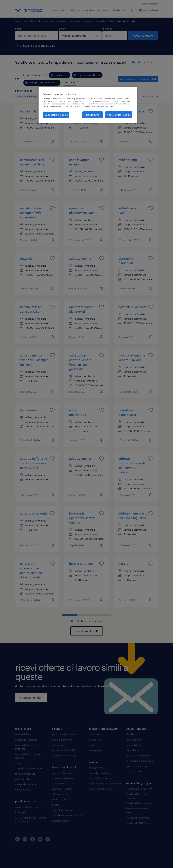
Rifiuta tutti (92, 115)
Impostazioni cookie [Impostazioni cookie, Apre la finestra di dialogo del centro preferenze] (56, 115)
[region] (88, 105)
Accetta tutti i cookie (119, 115)
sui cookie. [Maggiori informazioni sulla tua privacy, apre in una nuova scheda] (110, 106)
